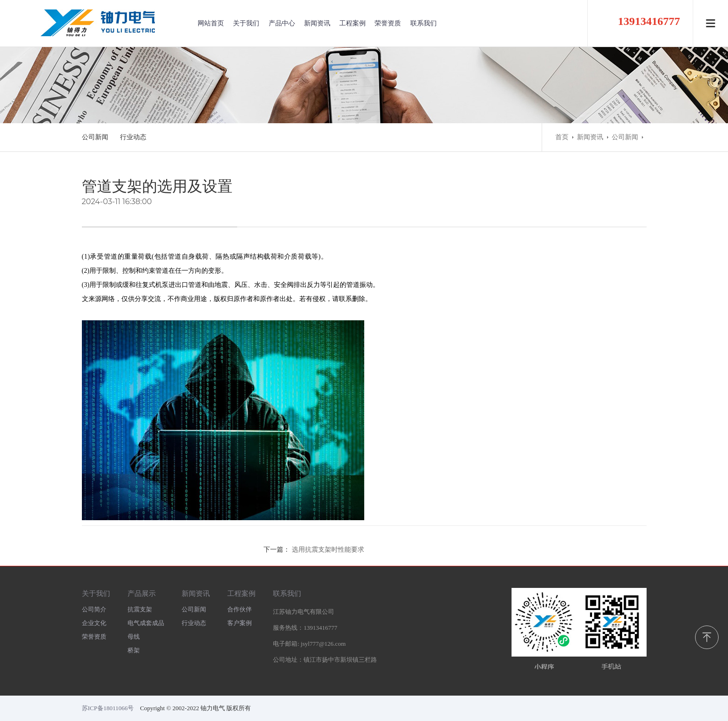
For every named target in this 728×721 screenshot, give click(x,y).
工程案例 (352, 23)
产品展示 (142, 593)
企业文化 (94, 623)
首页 (562, 137)
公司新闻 (95, 137)
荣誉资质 (388, 23)
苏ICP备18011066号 (108, 708)
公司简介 (94, 609)
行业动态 (133, 137)
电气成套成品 (146, 623)
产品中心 (282, 23)
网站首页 (211, 23)
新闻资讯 (317, 23)
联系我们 (424, 23)
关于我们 (246, 23)
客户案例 (240, 623)
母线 (134, 637)
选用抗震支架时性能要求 (328, 550)
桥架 (134, 650)
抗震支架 (140, 609)
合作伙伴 (240, 609)
